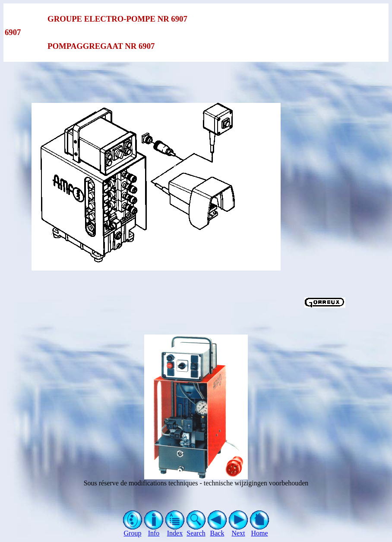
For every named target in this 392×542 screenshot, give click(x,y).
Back (217, 530)
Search (196, 530)
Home (260, 530)
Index (175, 530)
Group (133, 530)
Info (154, 530)
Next (239, 530)
